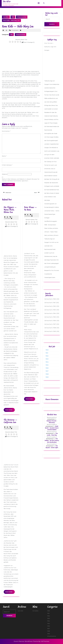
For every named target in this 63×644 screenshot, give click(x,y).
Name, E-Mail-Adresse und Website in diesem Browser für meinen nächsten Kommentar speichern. (21, 180)
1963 (47, 359)
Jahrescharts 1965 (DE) (52, 317)
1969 (47, 377)
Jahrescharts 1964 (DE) (52, 313)
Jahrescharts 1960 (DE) (52, 299)
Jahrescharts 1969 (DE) (52, 331)
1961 (13, 17)
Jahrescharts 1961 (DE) (52, 303)
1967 (47, 371)
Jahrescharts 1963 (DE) (52, 310)
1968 (47, 374)
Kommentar (6, 131)
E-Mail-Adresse (7, 165)
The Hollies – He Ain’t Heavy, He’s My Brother (52, 440)
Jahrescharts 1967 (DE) (52, 324)
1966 (47, 368)
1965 (47, 365)
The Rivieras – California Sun (10, 421)
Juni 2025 (20, 611)
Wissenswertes (22, 17)
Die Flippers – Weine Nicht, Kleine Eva (10, 210)
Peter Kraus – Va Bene (30, 209)
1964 (47, 362)
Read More (10, 410)
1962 (47, 356)
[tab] (39, 3)
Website (5, 174)
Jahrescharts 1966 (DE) (52, 321)
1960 (47, 350)
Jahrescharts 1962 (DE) (52, 306)
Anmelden (35, 611)
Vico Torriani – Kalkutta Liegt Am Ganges (50, 47)
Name (4, 156)
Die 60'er (6, 17)
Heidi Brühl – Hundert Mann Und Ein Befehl (52, 428)
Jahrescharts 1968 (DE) (52, 328)
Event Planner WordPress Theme (26, 641)
